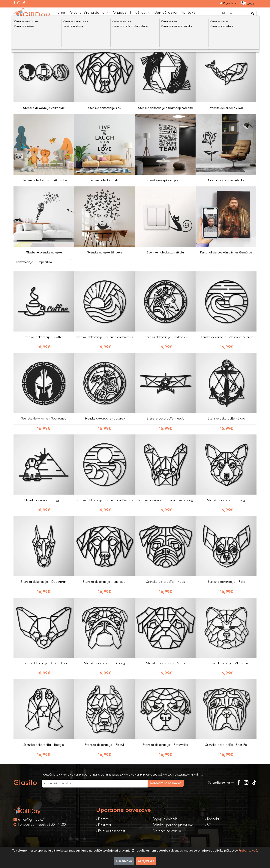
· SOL (209, 827)
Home (60, 12)
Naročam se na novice (185, 785)
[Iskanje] (253, 14)
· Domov (102, 821)
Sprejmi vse (146, 861)
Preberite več (248, 851)
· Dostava (103, 827)
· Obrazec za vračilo (166, 833)
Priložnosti (140, 13)
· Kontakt (212, 821)
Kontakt (188, 12)
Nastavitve (124, 861)
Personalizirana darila (88, 13)
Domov (22, 23)
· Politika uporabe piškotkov (172, 827)
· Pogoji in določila (164, 821)
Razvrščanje (24, 262)
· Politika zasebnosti (111, 833)
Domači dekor (166, 12)
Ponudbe (119, 12)
